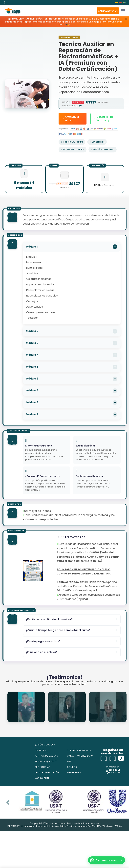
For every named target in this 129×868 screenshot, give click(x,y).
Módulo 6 (32, 379)
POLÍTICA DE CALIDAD (46, 756)
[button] (108, 11)
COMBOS (72, 767)
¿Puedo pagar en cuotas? (43, 641)
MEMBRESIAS (74, 773)
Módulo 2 (32, 331)
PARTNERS (40, 750)
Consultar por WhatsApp (104, 119)
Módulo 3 (32, 343)
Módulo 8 (32, 402)
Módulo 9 (32, 414)
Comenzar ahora (71, 119)
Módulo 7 (32, 391)
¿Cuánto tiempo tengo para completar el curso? (58, 630)
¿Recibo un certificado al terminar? (49, 619)
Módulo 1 (32, 247)
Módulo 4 (32, 355)
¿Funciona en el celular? (42, 652)
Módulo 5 (32, 367)
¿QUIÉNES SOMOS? (45, 745)
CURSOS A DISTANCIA (79, 750)
